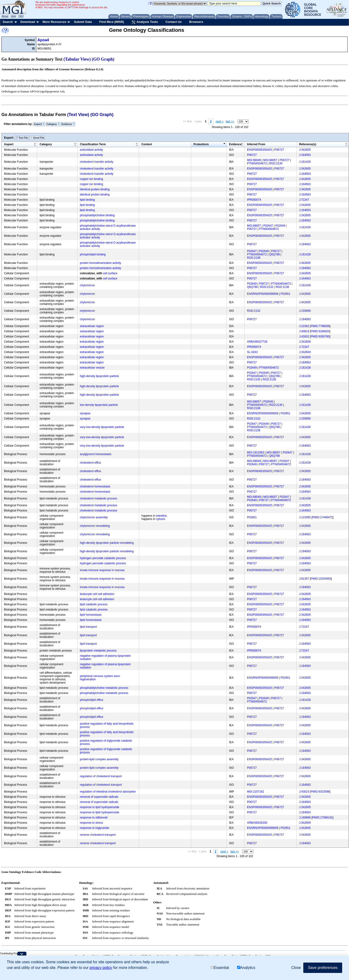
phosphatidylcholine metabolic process (104, 688)
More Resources (54, 22)
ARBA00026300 (257, 823)
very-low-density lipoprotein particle (102, 427)
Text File (22, 138)
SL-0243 (252, 352)
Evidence (68, 124)
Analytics (246, 968)
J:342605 (305, 150)
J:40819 (304, 331)
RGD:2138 (254, 258)
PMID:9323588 (320, 792)
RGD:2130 (276, 163)
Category (53, 124)
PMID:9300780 (320, 336)
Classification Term (93, 144)
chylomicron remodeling (95, 526)
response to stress (91, 823)
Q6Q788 (274, 254)
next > (220, 121)
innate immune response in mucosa (102, 570)
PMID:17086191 (322, 818)
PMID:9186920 (320, 331)
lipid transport (88, 627)
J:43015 (304, 792)
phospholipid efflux (92, 700)
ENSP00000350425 (259, 150)
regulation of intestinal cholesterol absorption (108, 792)
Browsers (196, 22)
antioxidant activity (91, 150)
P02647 (268, 226)
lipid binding (87, 200)
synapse (85, 413)
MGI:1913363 (256, 453)
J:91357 (304, 579)
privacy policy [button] (101, 968)
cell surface (110, 273)
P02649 (280, 226)
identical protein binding (95, 189)
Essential (220, 968)
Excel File (37, 138)
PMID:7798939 (320, 326)
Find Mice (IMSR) (112, 22)
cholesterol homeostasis (95, 486)
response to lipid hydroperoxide (100, 807)
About (5, 16)
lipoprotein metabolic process (98, 651)
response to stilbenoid (94, 818)
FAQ (21, 16)
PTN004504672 (257, 163)
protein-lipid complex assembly (99, 759)
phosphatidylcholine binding (97, 215)
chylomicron (87, 285)
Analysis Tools (145, 22)
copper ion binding (91, 179)
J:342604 (305, 352)
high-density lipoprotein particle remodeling (107, 543)
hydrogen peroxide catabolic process (103, 558)
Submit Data (83, 22)
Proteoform (201, 144)
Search (8, 22)
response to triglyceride (94, 828)
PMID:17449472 (322, 517)
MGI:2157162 (256, 792)
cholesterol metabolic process (99, 498)
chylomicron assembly (94, 517)
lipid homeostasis (91, 615)
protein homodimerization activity (101, 263)
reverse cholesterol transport (98, 835)
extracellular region (92, 326)
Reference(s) (308, 144)
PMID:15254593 (321, 579)
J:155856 (305, 311)
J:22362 (304, 326)
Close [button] (296, 968)
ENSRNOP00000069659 (263, 294)
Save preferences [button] (323, 968)
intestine (161, 516)
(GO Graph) (103, 59)
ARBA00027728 (257, 342)
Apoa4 (43, 40)
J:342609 (305, 342)
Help (13, 16)
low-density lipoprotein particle (99, 405)
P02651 (285, 294)
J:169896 (305, 818)
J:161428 (305, 162)
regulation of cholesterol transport (101, 776)
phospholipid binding (93, 254)
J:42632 (304, 336)
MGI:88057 (270, 160)
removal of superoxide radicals (99, 797)
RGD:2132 (267, 287)
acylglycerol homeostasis (96, 454)
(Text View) (78, 115)
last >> (230, 121)
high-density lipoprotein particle (99, 376)
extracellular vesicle (92, 368)
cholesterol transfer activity (97, 162)
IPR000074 (254, 200)
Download (28, 22)
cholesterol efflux (90, 463)
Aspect (39, 124)
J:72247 (304, 200)
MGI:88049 (254, 160)
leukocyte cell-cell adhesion (97, 594)
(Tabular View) (77, 59)
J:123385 (305, 517)
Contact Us (174, 22)
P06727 (279, 150)
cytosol (160, 519)
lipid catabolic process (94, 604)
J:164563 (305, 155)
